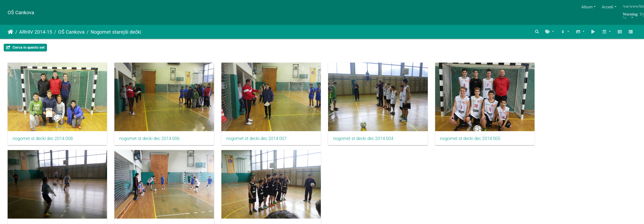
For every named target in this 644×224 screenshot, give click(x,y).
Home (10, 32)
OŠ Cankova (21, 13)
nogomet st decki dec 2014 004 (370, 140)
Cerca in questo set (25, 47)
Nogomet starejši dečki (116, 32)
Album (587, 7)
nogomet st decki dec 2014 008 (43, 140)
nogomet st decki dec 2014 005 (479, 140)
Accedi (607, 7)
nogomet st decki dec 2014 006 (152, 140)
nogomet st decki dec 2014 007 (261, 140)
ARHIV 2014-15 (36, 32)
